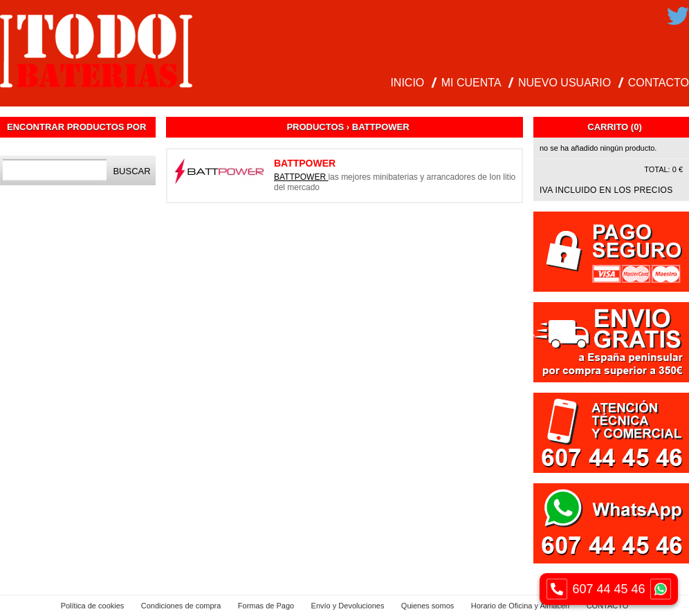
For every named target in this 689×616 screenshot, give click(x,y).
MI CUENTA (471, 83)
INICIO (407, 83)
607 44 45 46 (609, 589)
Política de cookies (93, 606)
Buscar (131, 171)
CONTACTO (659, 83)
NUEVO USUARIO (564, 83)
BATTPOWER (301, 177)
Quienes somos (428, 606)
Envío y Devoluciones (348, 606)
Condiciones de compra (181, 606)
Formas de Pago (266, 606)
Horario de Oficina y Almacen (520, 606)
